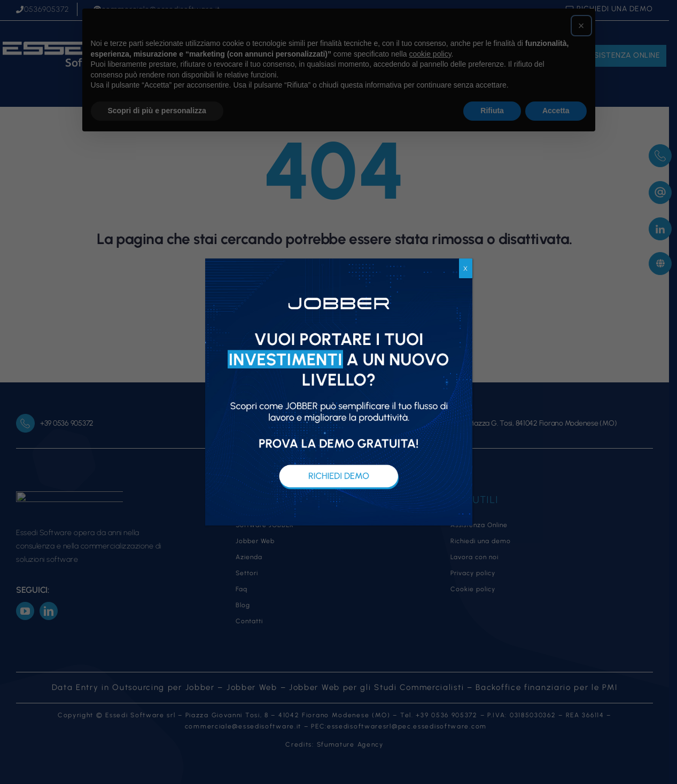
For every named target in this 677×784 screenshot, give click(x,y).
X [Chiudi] (465, 269)
